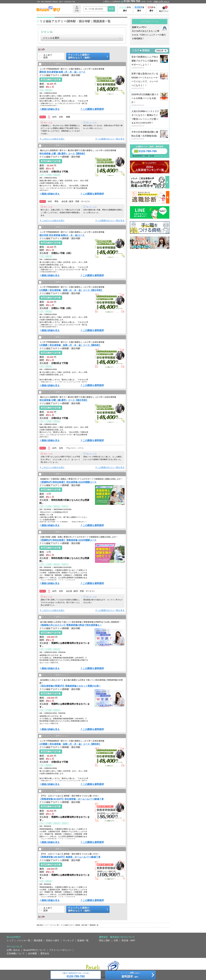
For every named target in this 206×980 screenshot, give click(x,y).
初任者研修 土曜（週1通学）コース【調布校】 (63, 154)
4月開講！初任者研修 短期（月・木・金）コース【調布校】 (70, 744)
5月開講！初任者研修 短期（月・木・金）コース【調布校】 (70, 345)
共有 (77, 9)
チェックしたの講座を (130, 975)
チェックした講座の (87, 56)
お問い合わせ (13, 950)
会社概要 (32, 953)
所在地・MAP (128, 940)
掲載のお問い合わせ (162, 2)
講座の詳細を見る (51, 109)
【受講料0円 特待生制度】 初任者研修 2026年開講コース (68, 482)
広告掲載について (16, 953)
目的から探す (53, 940)
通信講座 (38, 940)
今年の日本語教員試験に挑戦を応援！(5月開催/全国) (150, 135)
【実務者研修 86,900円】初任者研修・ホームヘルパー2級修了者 (72, 799)
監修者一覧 (83, 940)
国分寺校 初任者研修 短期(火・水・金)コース (62, 235)
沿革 (116, 940)
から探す (125, 9)
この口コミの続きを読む (53, 139)
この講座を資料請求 (93, 109)
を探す (139, 9)
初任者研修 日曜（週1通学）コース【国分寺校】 (64, 400)
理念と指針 (105, 940)
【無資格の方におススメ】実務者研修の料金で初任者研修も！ (71, 625)
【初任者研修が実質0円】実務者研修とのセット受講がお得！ (70, 686)
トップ (10, 940)
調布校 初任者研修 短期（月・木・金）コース (62, 72)
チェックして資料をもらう (54, 64)
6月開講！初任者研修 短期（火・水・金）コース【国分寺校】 (71, 290)
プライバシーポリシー (60, 950)
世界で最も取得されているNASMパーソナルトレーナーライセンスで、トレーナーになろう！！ (150, 81)
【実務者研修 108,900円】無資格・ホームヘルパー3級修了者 (70, 857)
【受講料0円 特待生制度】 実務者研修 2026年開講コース (68, 540)
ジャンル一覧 (24, 940)
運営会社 (45, 953)
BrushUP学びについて (35, 950)
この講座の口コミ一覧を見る (111, 139)
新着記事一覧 (161, 51)
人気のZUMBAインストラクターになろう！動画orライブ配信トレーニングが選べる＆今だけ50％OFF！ (150, 119)
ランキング (68, 940)
